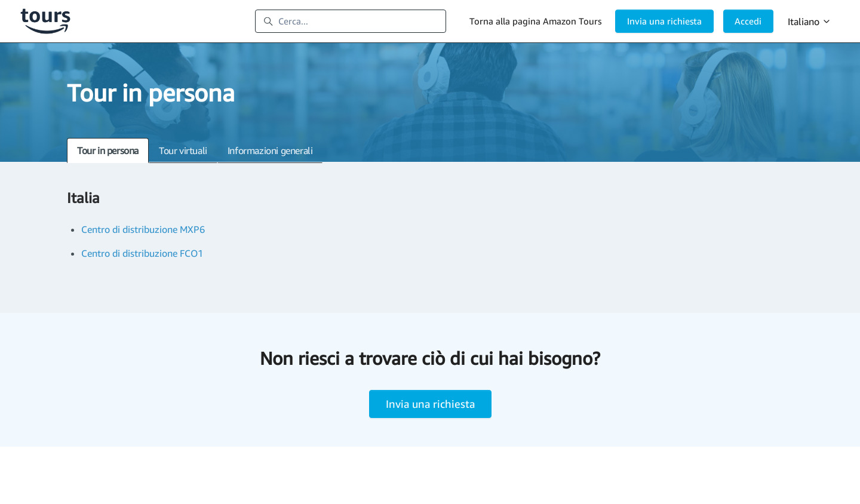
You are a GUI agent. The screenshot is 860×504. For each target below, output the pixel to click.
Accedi (748, 21)
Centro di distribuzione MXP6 (143, 229)
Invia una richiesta (664, 21)
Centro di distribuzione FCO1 (142, 253)
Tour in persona (108, 150)
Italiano (810, 21)
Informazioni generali (270, 150)
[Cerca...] (351, 21)
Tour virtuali (183, 150)
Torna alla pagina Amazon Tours (535, 21)
